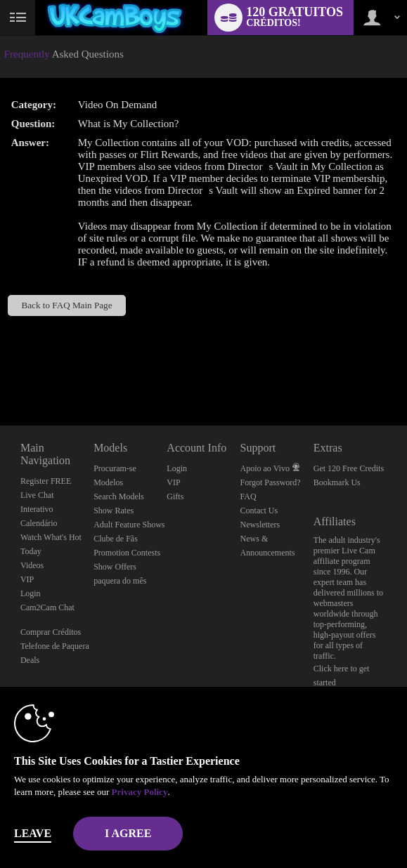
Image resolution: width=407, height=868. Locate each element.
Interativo (37, 509)
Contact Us (259, 511)
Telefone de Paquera (55, 646)
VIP (27, 579)
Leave (33, 833)
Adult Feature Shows (129, 525)
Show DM (0, 373)
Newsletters (260, 525)
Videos (32, 565)
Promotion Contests (127, 553)
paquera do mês (120, 581)
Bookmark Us (337, 482)
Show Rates (114, 511)
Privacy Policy (140, 792)
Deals (30, 660)
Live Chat (37, 495)
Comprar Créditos (51, 632)
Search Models (119, 497)
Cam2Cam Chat (47, 607)
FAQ (248, 497)
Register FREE (46, 481)
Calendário (39, 523)
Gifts (175, 497)
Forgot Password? (271, 482)
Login (31, 593)
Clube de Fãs (116, 539)
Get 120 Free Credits (349, 468)
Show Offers (115, 567)
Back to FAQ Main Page (67, 305)
